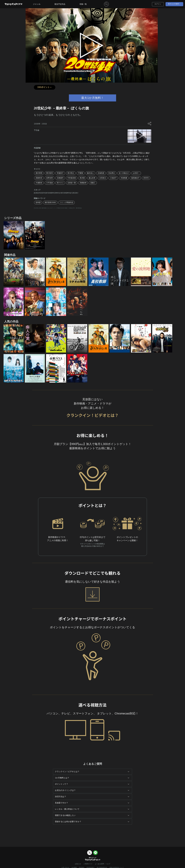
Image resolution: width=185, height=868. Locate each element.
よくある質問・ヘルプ (103, 864)
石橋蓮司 (60, 178)
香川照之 (71, 173)
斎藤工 (93, 183)
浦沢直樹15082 (50, 202)
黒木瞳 (82, 178)
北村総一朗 (72, 183)
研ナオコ (60, 183)
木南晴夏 (124, 178)
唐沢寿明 (39, 173)
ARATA (146, 178)
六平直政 (50, 183)
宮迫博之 (112, 173)
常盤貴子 (60, 173)
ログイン (158, 4)
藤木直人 (90, 173)
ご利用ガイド (88, 864)
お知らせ (78, 864)
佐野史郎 (50, 178)
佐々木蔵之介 (124, 173)
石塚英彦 (101, 173)
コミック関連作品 (67, 202)
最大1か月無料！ (174, 4)
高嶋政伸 (83, 183)
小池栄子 (113, 178)
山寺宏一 (136, 173)
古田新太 (103, 178)
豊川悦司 (50, 173)
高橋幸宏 (39, 178)
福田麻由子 (135, 178)
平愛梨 (81, 173)
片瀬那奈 (39, 183)
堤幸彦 (38, 202)
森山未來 (92, 178)
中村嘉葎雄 (72, 178)
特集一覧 (83, 4)
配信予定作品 (60, 4)
